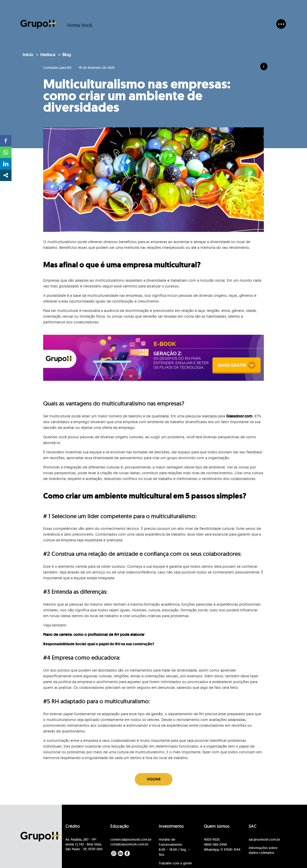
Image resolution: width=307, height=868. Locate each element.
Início (28, 55)
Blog (67, 55)
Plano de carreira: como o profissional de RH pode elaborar (94, 635)
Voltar (154, 779)
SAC (253, 826)
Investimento (171, 826)
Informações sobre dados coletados (263, 850)
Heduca (48, 55)
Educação (120, 826)
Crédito (73, 826)
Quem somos (217, 826)
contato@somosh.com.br (129, 844)
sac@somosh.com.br (264, 839)
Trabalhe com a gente (175, 863)
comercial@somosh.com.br (131, 839)
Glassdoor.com (239, 416)
